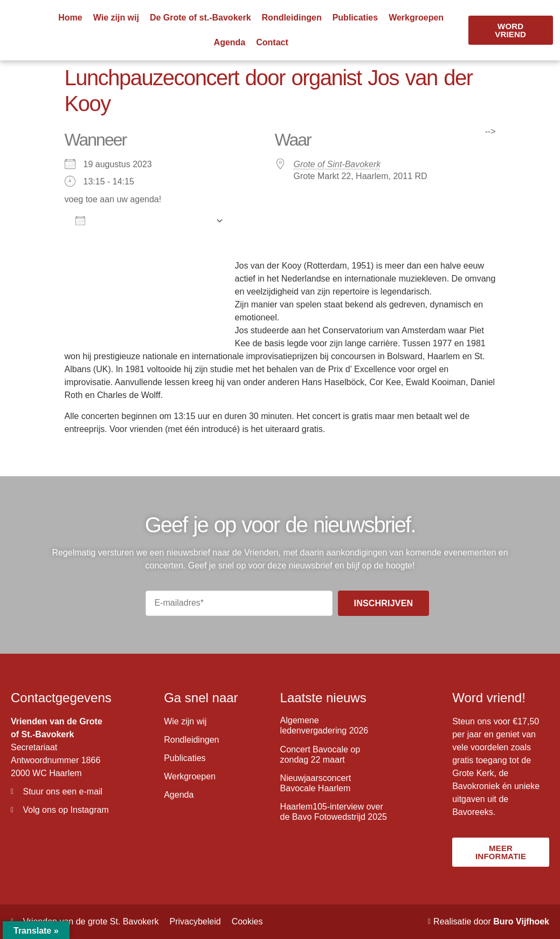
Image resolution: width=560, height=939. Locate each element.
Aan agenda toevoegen (143, 221)
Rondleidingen (292, 18)
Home (70, 18)
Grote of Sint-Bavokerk (337, 164)
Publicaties (355, 18)
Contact (272, 42)
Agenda (230, 42)
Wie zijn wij (116, 18)
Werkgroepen (416, 18)
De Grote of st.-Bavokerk (201, 18)
